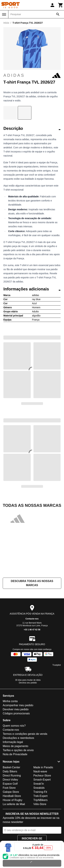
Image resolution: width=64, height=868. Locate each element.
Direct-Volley (10, 780)
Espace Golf (10, 784)
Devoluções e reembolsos (18, 738)
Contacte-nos (32, 619)
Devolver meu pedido (16, 709)
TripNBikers (41, 800)
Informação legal (13, 742)
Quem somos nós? (14, 726)
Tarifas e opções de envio (18, 750)
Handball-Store (12, 796)
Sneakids (39, 788)
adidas (32, 75)
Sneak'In (39, 784)
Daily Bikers (10, 771)
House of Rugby (13, 800)
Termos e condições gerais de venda (25, 734)
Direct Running (12, 776)
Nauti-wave (40, 771)
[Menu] (4, 14)
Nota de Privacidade (15, 754)
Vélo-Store (40, 804)
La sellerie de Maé (14, 804)
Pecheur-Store (42, 776)
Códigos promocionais (16, 713)
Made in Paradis (43, 767)
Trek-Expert (41, 796)
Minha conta (10, 701)
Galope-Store (11, 792)
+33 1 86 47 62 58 (32, 630)
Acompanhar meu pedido (18, 705)
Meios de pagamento (15, 746)
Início (6, 23)
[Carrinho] (61, 5)
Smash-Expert (42, 780)
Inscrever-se (32, 838)
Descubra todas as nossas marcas (32, 583)
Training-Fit (40, 792)
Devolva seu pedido (28, 683)
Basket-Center (11, 767)
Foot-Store (9, 788)
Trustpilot (57, 665)
